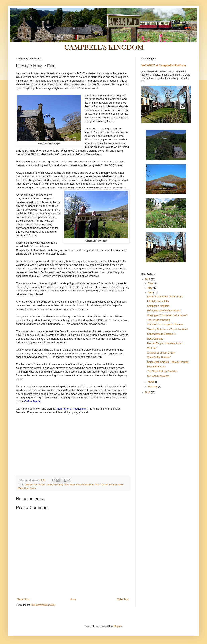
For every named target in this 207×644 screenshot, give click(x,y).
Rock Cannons (155, 339)
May (150, 288)
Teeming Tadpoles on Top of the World (167, 329)
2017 (148, 279)
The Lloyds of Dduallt (159, 320)
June (151, 283)
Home (73, 599)
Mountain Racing (156, 367)
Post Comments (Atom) (43, 605)
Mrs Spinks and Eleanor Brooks (164, 311)
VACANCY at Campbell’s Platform (164, 65)
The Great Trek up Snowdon (162, 371)
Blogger (118, 626)
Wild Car (152, 348)
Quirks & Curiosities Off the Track (165, 297)
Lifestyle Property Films (58, 485)
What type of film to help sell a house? (167, 315)
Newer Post (23, 599)
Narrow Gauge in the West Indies (165, 343)
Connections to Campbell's (161, 334)
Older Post (123, 599)
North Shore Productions (82, 485)
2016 (148, 392)
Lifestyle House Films (35, 485)
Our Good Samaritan (158, 376)
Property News (116, 485)
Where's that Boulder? (159, 357)
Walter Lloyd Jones (27, 488)
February (153, 387)
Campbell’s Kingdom (158, 306)
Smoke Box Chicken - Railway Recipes (168, 362)
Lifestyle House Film (158, 301)
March (152, 382)
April (151, 293)
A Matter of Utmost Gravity (161, 353)
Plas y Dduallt (102, 485)
